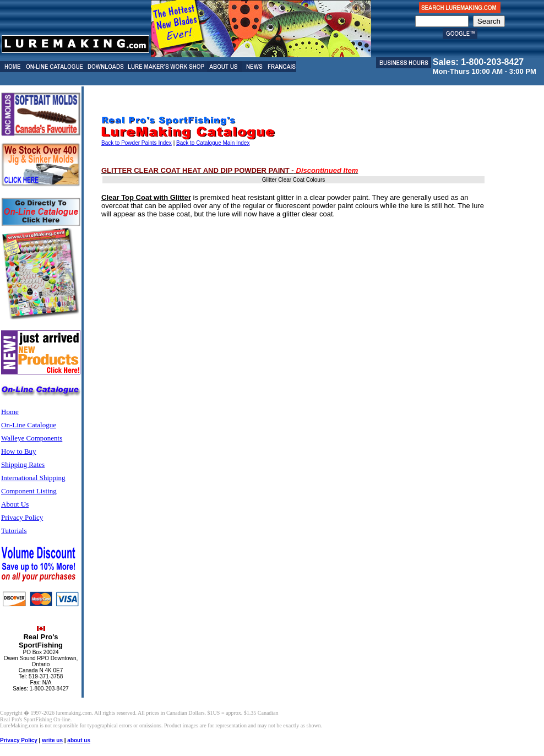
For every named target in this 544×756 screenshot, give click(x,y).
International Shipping (33, 478)
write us (52, 740)
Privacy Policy (22, 517)
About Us (15, 504)
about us (79, 740)
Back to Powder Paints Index (137, 143)
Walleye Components (32, 438)
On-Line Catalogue (29, 425)
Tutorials (14, 531)
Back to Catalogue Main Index (213, 143)
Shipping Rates (23, 464)
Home (10, 412)
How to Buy (19, 451)
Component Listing (29, 491)
